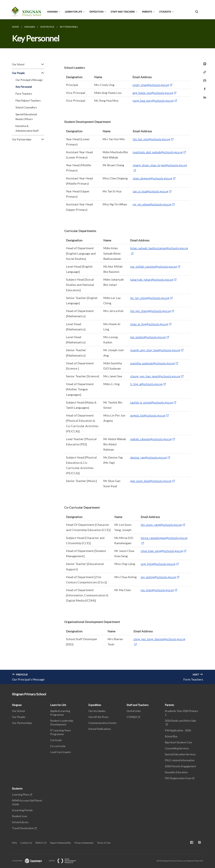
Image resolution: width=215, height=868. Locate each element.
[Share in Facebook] (204, 87)
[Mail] (204, 79)
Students (165, 12)
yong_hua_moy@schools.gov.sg (153, 100)
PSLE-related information (180, 760)
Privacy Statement (84, 843)
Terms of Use (104, 843)
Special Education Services (180, 754)
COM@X (132, 717)
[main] (107, 352)
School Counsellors (26, 107)
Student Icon (19, 816)
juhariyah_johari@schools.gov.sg (152, 279)
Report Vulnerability (61, 843)
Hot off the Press (98, 717)
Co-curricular (58, 746)
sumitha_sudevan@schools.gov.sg (153, 363)
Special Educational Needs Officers (26, 117)
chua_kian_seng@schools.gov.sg (162, 551)
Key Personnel (24, 87)
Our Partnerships (28, 139)
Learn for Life (73, 12)
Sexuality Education (176, 772)
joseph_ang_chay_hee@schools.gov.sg (155, 350)
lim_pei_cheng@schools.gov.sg (150, 311)
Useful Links (134, 711)
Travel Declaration (23, 828)
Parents (147, 12)
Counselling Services (177, 748)
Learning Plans (21, 794)
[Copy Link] (204, 72)
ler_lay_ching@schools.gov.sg (150, 298)
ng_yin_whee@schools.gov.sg (152, 204)
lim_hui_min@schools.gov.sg (151, 139)
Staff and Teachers (123, 12)
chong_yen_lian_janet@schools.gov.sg (155, 376)
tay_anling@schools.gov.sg (158, 577)
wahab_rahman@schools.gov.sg (151, 439)
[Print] (204, 64)
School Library (20, 822)
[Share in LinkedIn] (204, 95)
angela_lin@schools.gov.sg (148, 415)
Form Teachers (24, 94)
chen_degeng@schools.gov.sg (152, 178)
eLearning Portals (22, 810)
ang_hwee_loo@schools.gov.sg (153, 93)
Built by (65, 861)
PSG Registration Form (178, 778)
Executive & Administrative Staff (27, 128)
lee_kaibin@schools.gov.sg (148, 337)
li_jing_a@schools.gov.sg (146, 384)
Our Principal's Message (29, 80)
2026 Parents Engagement (180, 766)
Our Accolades (97, 711)
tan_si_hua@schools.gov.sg (150, 191)
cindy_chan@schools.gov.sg (151, 85)
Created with (29, 861)
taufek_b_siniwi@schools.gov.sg (152, 402)
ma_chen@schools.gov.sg (157, 590)
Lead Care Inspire (60, 752)
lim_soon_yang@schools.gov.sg (161, 525)
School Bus (171, 736)
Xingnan (52, 12)
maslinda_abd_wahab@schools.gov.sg (158, 152)
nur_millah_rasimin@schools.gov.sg (154, 266)
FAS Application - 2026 (178, 730)
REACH (40, 843)
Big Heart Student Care (178, 742)
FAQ (14, 843)
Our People (28, 73)
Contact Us (26, 843)
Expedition (96, 12)
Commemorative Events (102, 723)
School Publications (100, 729)
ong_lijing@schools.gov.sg (158, 564)
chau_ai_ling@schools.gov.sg (149, 324)
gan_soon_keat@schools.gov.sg (151, 481)
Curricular (56, 740)
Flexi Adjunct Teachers (28, 101)
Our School (28, 64)
